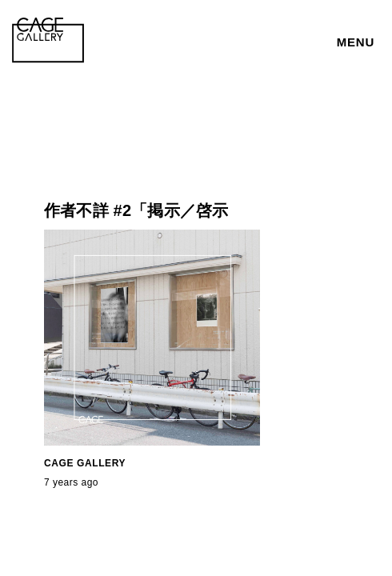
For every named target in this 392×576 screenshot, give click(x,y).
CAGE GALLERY (85, 463)
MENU (356, 42)
